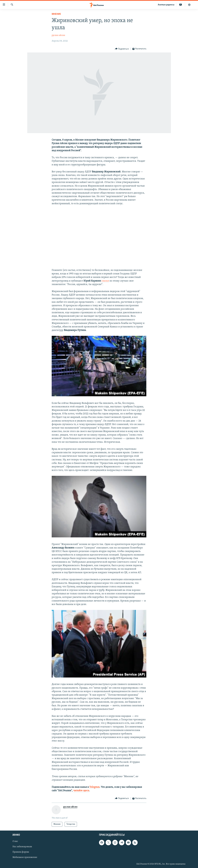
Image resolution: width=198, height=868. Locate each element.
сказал (105, 281)
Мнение (56, 14)
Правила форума (21, 852)
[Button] (122, 49)
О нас (15, 841)
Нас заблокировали (22, 847)
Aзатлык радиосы (166, 5)
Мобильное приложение (25, 857)
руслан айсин (58, 35)
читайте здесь (81, 791)
